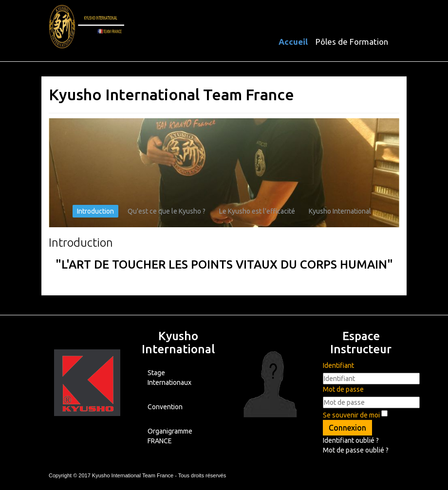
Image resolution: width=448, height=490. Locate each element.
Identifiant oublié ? (351, 440)
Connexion (347, 428)
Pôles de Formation (352, 42)
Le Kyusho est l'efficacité (257, 211)
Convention (165, 407)
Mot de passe (343, 389)
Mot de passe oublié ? (356, 450)
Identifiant (338, 365)
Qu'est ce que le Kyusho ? (167, 211)
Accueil (293, 42)
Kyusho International (340, 211)
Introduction (95, 211)
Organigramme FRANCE (170, 436)
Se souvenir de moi (351, 415)
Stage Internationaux (169, 378)
